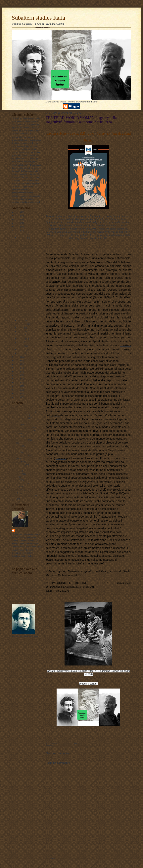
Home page (88, 851)
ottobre (21, 320)
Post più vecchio (123, 851)
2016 (18, 371)
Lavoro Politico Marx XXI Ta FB (27, 585)
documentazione (19, 440)
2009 (18, 397)
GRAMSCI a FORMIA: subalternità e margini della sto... (28, 264)
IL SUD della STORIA (28, 271)
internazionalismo (20, 455)
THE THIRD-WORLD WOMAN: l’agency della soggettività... (28, 254)
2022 (18, 227)
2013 (18, 382)
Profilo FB (17, 597)
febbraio (22, 349)
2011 (18, 390)
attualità (15, 434)
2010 (18, 393)
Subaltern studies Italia (38, 18)
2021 (18, 230)
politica (15, 480)
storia (14, 493)
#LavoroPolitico (19, 415)
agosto (21, 328)
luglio (21, 331)
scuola (15, 486)
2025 (18, 216)
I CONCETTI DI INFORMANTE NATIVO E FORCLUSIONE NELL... (26, 291)
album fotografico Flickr (23, 600)
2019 (18, 360)
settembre (23, 324)
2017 (18, 368)
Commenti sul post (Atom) (71, 858)
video (14, 499)
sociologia (16, 489)
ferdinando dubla (28, 530)
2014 (18, 379)
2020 (18, 357)
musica (15, 468)
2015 (18, 375)
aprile (21, 342)
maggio (22, 339)
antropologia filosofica (22, 430)
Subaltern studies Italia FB (24, 588)
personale (16, 474)
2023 (18, 223)
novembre (23, 238)
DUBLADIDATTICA (22, 582)
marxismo (16, 461)
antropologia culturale (22, 427)
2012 (18, 386)
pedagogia (16, 471)
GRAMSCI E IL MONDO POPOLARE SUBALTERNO (29, 244)
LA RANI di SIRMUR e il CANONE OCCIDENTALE (29, 278)
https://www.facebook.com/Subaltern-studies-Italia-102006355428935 (89, 728)
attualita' (16, 437)
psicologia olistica (20, 483)
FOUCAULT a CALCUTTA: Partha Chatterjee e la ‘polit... (29, 303)
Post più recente (54, 851)
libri (14, 458)
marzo (21, 346)
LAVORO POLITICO (22, 579)
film (14, 443)
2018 (18, 364)
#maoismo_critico (20, 418)
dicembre (22, 234)
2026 (18, 212)
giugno (21, 335)
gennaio (22, 353)
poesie (15, 477)
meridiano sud (18, 465)
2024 (18, 219)
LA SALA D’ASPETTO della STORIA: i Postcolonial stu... (28, 313)
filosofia (15, 446)
